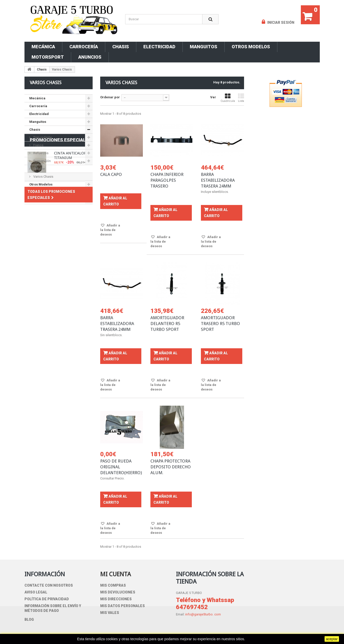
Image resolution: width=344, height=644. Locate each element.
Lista (241, 98)
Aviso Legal (36, 592)
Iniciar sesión (280, 22)
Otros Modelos (251, 47)
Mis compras (113, 585)
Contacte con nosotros (49, 585)
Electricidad (159, 47)
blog (29, 619)
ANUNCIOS (90, 57)
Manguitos (204, 47)
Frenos (38, 145)
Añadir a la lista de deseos (110, 230)
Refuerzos (41, 153)
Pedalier (39, 169)
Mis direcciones (116, 599)
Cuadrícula (228, 98)
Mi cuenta (116, 574)
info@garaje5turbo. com (203, 614)
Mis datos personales (123, 606)
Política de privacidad (47, 599)
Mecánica (43, 47)
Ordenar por (110, 97)
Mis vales (110, 613)
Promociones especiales (61, 218)
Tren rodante (42, 137)
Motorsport (48, 57)
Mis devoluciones (118, 592)
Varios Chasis (43, 177)
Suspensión (42, 161)
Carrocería (84, 47)
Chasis (121, 47)
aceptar (332, 639)
